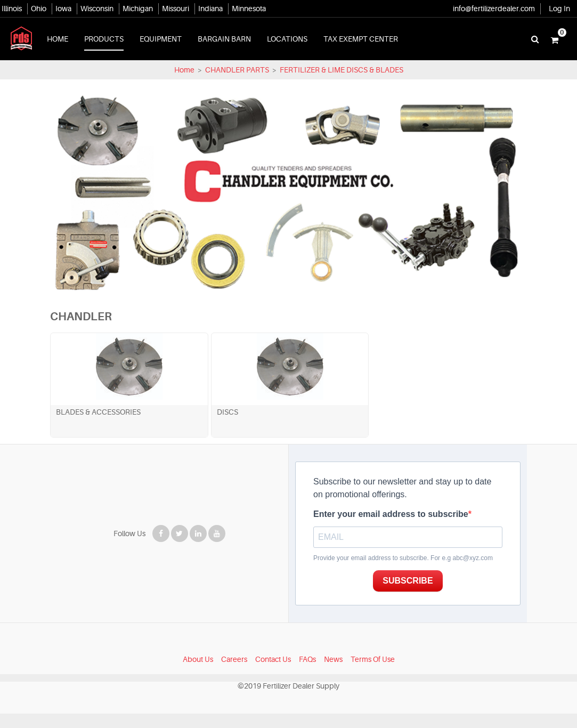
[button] (555, 39)
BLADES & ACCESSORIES (81, 426)
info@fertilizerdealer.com (494, 9)
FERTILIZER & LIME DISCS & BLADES (341, 70)
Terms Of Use (373, 674)
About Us (198, 674)
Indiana (210, 9)
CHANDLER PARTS (237, 70)
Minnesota (249, 9)
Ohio (39, 9)
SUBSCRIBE (417, 596)
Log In (559, 9)
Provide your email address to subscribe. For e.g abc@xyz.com (403, 572)
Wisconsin (97, 9)
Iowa (63, 9)
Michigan (138, 9)
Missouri (176, 9)
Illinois (12, 9)
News (333, 674)
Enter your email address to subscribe (391, 528)
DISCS (177, 426)
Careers (234, 674)
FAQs (307, 674)
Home (184, 70)
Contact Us (273, 674)
